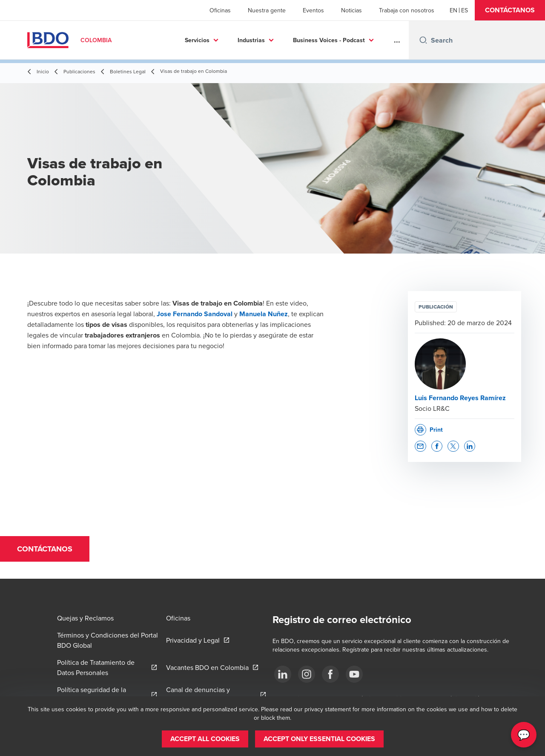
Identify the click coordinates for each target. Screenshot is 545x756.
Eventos (313, 10)
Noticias (351, 10)
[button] (510, 10)
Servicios (158, 40)
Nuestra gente (267, 10)
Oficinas (220, 10)
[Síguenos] (283, 674)
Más (359, 40)
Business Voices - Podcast (289, 40)
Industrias (212, 40)
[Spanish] (465, 10)
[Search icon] (423, 40)
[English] (453, 10)
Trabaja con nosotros (407, 10)
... (397, 40)
